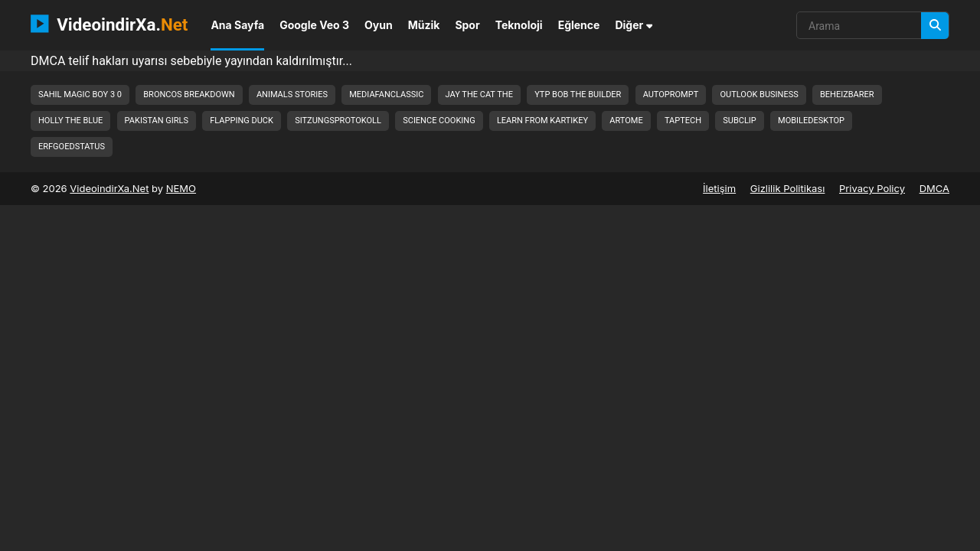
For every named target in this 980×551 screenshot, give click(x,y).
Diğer (634, 25)
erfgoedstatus (72, 147)
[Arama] (935, 26)
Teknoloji (519, 25)
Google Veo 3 (314, 25)
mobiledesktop (811, 121)
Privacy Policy (872, 188)
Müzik (424, 25)
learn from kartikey (542, 121)
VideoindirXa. (109, 24)
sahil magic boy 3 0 (80, 95)
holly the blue (70, 121)
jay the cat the (479, 95)
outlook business (759, 95)
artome (626, 121)
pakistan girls (157, 121)
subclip (740, 121)
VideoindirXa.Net (109, 188)
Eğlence (579, 25)
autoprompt (671, 95)
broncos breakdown (189, 95)
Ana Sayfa (237, 25)
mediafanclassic (386, 95)
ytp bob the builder (578, 95)
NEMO (181, 188)
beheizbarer (847, 95)
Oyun (379, 25)
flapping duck (242, 121)
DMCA (934, 188)
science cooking (439, 121)
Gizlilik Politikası (788, 188)
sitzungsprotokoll (338, 121)
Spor (467, 25)
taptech (683, 121)
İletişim (719, 188)
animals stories (292, 95)
